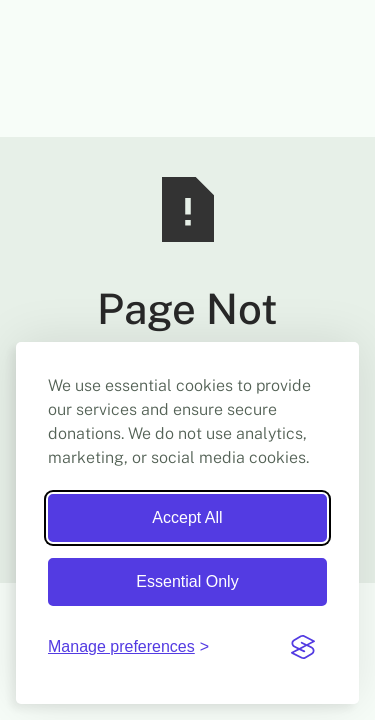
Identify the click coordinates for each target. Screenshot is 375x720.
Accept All (187, 517)
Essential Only (187, 581)
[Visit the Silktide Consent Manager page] (303, 647)
